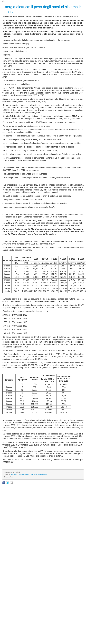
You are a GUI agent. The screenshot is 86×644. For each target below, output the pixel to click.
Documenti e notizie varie (18, 475)
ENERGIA (44, 475)
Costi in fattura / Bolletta (33, 475)
